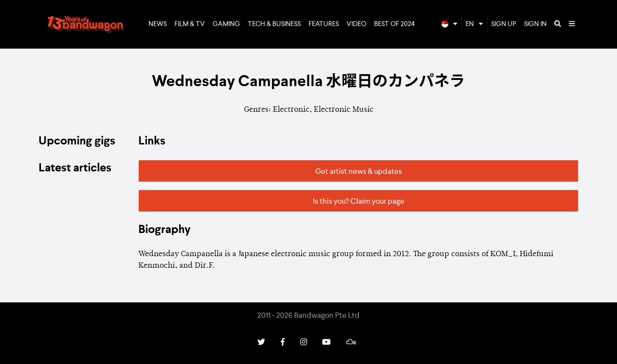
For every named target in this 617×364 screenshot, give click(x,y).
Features (324, 24)
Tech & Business (274, 24)
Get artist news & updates (359, 172)
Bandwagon (86, 25)
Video (356, 24)
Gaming (226, 24)
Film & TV (190, 24)
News (158, 24)
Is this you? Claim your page (359, 202)
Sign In (535, 24)
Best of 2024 (395, 24)
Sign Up (504, 24)
